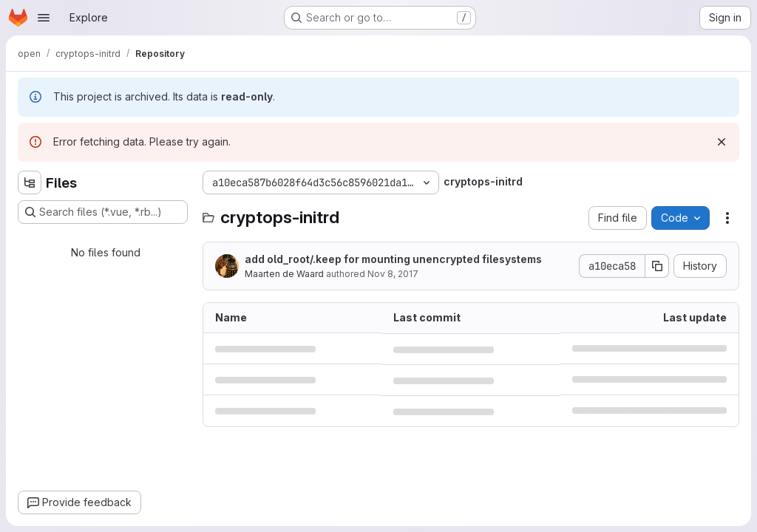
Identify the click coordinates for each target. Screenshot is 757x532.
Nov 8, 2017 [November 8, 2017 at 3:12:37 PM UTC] (393, 274)
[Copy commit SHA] (657, 266)
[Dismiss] (722, 142)
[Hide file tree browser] (30, 183)
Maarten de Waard (284, 274)
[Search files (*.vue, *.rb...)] (103, 212)
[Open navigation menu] (44, 18)
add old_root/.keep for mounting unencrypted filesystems (393, 259)
